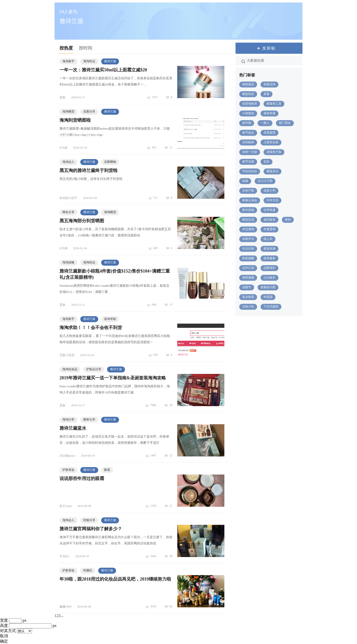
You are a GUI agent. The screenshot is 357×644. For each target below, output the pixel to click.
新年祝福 (248, 210)
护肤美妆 (68, 470)
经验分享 (89, 520)
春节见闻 (248, 162)
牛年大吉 (272, 200)
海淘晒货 (68, 112)
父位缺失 (269, 278)
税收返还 (248, 84)
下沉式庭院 (271, 307)
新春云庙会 (250, 200)
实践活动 (269, 84)
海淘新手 (68, 61)
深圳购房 (248, 142)
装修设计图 (268, 287)
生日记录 (248, 249)
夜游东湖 (269, 249)
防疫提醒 (248, 258)
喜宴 (267, 94)
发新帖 (269, 48)
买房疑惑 (269, 133)
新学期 (247, 123)
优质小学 (269, 191)
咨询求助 (110, 319)
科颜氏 (88, 570)
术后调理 (248, 229)
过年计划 (248, 268)
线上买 (268, 239)
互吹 (267, 162)
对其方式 (8, 631)
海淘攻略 (68, 262)
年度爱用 (269, 229)
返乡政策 (248, 297)
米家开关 (248, 239)
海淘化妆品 (70, 369)
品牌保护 (269, 268)
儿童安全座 (271, 142)
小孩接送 (248, 113)
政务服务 (269, 258)
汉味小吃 (248, 307)
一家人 (265, 123)
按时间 (86, 48)
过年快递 (269, 210)
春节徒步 (248, 133)
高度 (4, 626)
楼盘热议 (248, 94)
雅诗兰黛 (110, 61)
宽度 (4, 620)
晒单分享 (89, 420)
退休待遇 (269, 113)
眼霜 (107, 470)
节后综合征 (250, 171)
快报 (245, 181)
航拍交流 (248, 220)
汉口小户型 (265, 181)
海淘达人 (68, 162)
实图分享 (89, 112)
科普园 (268, 297)
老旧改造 (269, 220)
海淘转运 (89, 61)
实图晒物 (110, 162)
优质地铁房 (250, 104)
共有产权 (248, 191)
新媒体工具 (274, 104)
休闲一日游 (250, 152)
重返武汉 (272, 171)
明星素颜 (248, 278)
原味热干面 (274, 152)
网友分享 (68, 212)
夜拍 (288, 220)
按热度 (66, 48)
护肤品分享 (94, 369)
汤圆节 (247, 287)
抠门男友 (285, 123)
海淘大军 (68, 420)
